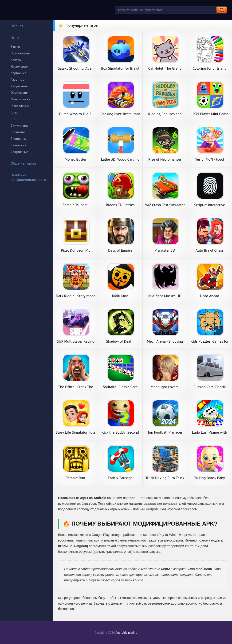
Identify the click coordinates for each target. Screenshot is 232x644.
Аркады (16, 60)
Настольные (19, 66)
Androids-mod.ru (126, 633)
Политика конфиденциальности (25, 177)
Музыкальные (20, 99)
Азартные (17, 80)
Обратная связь (20, 163)
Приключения (21, 53)
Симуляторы (19, 125)
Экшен (15, 47)
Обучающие (19, 93)
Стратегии (18, 132)
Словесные (18, 145)
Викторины (18, 139)
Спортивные (19, 152)
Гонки (15, 112)
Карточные (18, 73)
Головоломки (20, 106)
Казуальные (19, 86)
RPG (14, 119)
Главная (14, 26)
